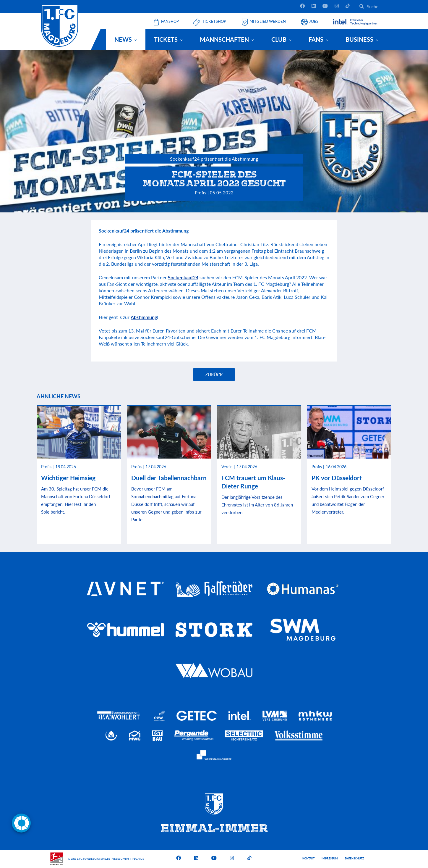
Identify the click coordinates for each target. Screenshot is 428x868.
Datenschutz (354, 858)
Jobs (314, 21)
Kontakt (308, 858)
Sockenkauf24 (183, 277)
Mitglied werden (268, 21)
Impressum (330, 858)
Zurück (214, 375)
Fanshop (170, 21)
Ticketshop (214, 21)
